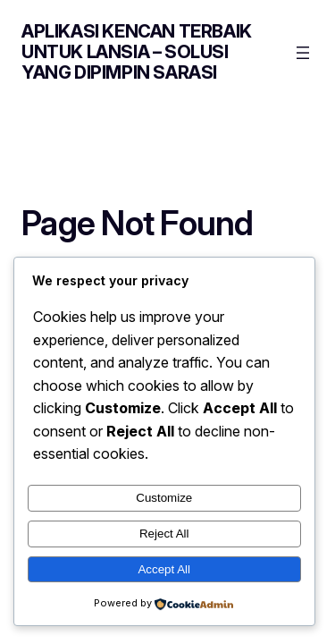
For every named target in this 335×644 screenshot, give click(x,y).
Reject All (164, 534)
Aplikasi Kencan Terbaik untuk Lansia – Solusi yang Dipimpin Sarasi (137, 52)
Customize (164, 498)
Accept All (164, 569)
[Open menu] (303, 53)
